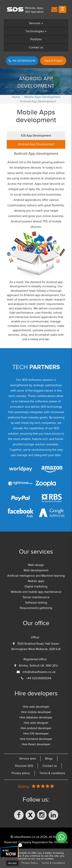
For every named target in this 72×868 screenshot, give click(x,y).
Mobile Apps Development (42, 97)
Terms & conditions (52, 773)
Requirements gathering (36, 608)
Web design (36, 565)
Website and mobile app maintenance (36, 592)
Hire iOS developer (36, 734)
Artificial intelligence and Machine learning (36, 576)
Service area (27, 759)
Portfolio (36, 39)
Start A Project (53, 61)
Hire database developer (36, 717)
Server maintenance (36, 597)
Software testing (36, 603)
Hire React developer (36, 744)
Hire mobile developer (36, 712)
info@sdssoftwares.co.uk (39, 672)
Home (16, 97)
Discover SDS (24, 766)
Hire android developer (36, 728)
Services (36, 23)
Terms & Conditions (53, 863)
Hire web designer (36, 723)
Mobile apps (36, 581)
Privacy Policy (30, 863)
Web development (36, 570)
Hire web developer (36, 707)
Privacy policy (21, 773)
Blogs (49, 759)
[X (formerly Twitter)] (30, 815)
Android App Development (36, 144)
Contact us (36, 47)
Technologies (36, 31)
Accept (12, 863)
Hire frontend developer (36, 739)
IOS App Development (36, 136)
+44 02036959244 (22, 61)
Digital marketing (36, 586)
